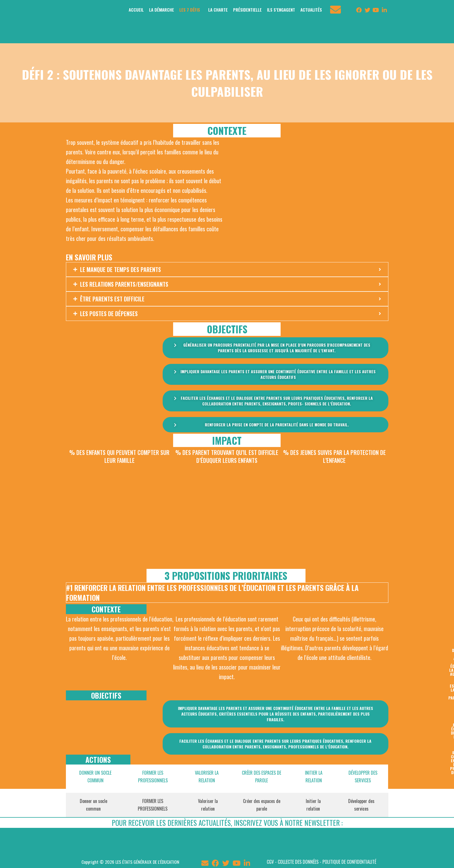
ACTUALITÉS (311, 10)
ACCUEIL (136, 10)
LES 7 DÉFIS (190, 10)
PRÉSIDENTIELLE (247, 10)
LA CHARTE (218, 10)
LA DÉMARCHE (162, 10)
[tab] (94, 777)
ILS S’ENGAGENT (281, 10)
